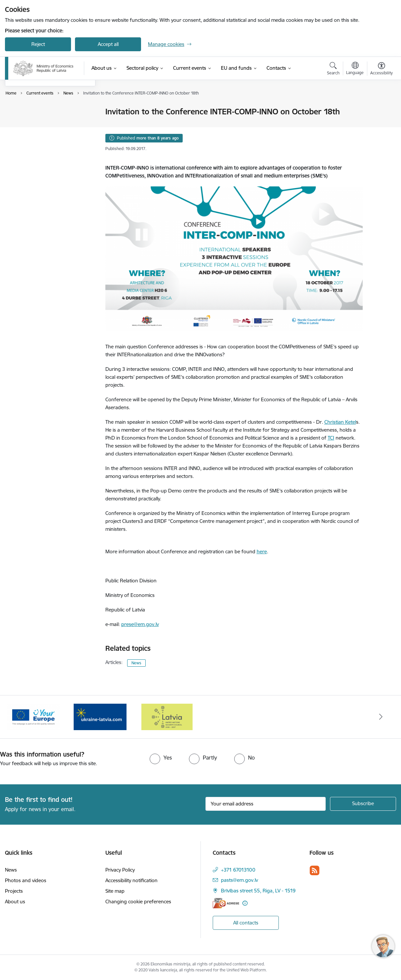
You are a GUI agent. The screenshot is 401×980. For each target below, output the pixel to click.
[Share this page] (380, 125)
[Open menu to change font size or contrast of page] (382, 69)
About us (15, 902)
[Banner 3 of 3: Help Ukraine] (100, 716)
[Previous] (20, 717)
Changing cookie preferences (138, 902)
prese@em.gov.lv (140, 624)
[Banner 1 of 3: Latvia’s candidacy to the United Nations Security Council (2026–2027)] (167, 716)
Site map (115, 891)
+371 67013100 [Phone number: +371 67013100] (238, 870)
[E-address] (226, 903)
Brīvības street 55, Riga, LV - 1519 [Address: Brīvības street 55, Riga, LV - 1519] (258, 891)
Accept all (108, 44)
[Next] (381, 717)
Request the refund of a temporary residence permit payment (43, 140)
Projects (14, 891)
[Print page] (380, 109)
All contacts (246, 923)
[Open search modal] (333, 69)
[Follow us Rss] (314, 870)
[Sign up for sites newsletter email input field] (266, 804)
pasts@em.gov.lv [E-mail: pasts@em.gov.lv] (239, 880)
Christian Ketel (340, 422)
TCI (331, 438)
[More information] (245, 903)
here (262, 551)
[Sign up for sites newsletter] (363, 804)
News (18, 112)
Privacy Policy (120, 870)
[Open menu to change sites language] (355, 69)
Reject (38, 44)
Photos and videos (33, 123)
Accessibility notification (131, 880)
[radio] (161, 758)
